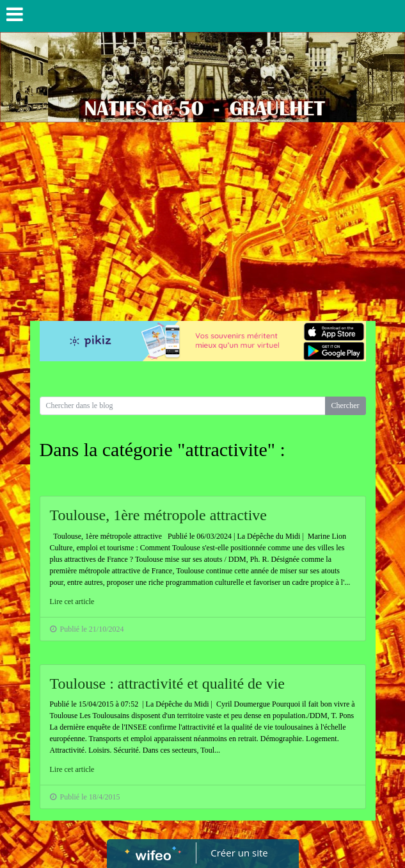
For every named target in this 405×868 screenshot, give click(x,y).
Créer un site (239, 853)
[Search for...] (183, 406)
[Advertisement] (202, 218)
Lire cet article (72, 602)
